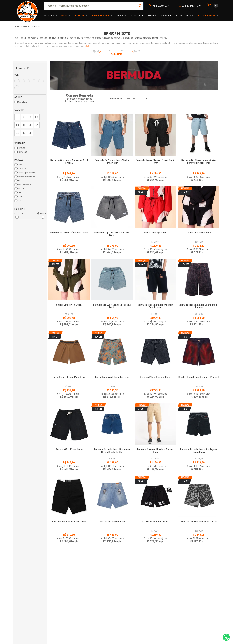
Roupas (136, 16)
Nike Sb (80, 16)
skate (88, 46)
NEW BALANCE (101, 16)
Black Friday (207, 16)
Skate (166, 16)
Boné (151, 16)
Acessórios (184, 16)
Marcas (50, 16)
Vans (65, 16)
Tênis (121, 16)
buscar (141, 6)
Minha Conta (160, 6)
